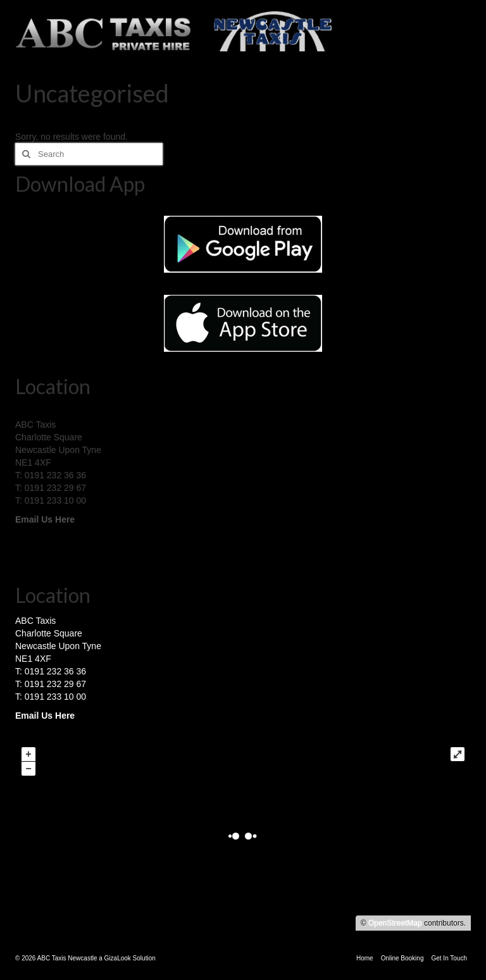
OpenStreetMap (395, 923)
